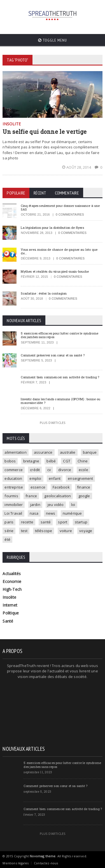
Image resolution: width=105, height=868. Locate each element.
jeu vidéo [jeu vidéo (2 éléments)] (56, 505)
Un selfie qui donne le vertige (45, 132)
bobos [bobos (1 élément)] (10, 461)
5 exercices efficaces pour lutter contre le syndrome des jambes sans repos (60, 335)
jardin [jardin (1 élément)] (35, 505)
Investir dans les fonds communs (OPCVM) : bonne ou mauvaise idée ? (60, 401)
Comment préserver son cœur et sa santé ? (53, 355)
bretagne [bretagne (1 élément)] (31, 461)
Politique (11, 613)
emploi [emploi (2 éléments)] (35, 478)
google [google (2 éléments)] (84, 496)
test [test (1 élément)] (24, 531)
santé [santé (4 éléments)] (46, 522)
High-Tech (12, 589)
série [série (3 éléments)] (9, 531)
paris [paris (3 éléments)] (9, 522)
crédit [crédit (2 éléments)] (35, 470)
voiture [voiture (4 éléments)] (66, 531)
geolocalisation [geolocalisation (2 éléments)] (58, 496)
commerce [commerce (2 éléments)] (14, 470)
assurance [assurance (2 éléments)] (43, 452)
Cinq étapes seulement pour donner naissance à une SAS (60, 207)
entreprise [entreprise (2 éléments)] (14, 487)
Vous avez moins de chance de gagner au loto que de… (59, 251)
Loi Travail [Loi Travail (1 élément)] (13, 513)
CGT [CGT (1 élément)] (67, 461)
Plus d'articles (53, 423)
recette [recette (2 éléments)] (27, 522)
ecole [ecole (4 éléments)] (83, 470)
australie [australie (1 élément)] (68, 452)
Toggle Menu (53, 40)
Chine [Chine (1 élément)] (83, 461)
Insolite (9, 597)
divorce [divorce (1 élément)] (65, 470)
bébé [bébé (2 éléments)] (51, 461)
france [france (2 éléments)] (31, 496)
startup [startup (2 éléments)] (81, 522)
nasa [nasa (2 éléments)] (34, 513)
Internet (10, 605)
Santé (8, 621)
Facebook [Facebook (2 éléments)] (61, 487)
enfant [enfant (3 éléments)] (55, 478)
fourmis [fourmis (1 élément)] (11, 496)
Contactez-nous (46, 863)
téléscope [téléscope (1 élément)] (44, 531)
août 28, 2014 (77, 167)
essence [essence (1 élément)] (38, 487)
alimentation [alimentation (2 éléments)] (15, 452)
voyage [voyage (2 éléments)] (86, 531)
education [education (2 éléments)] (13, 478)
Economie (12, 581)
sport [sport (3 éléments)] (63, 522)
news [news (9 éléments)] (51, 513)
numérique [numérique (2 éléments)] (72, 513)
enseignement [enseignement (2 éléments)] (80, 478)
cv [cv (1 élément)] (49, 470)
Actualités (12, 574)
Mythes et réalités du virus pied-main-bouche (55, 271)
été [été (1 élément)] (7, 539)
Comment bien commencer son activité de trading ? (60, 377)
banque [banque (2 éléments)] (90, 452)
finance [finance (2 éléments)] (84, 487)
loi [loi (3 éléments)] (73, 505)
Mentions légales (16, 863)
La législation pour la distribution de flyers (52, 228)
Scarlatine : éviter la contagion (44, 293)
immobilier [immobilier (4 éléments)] (14, 505)
